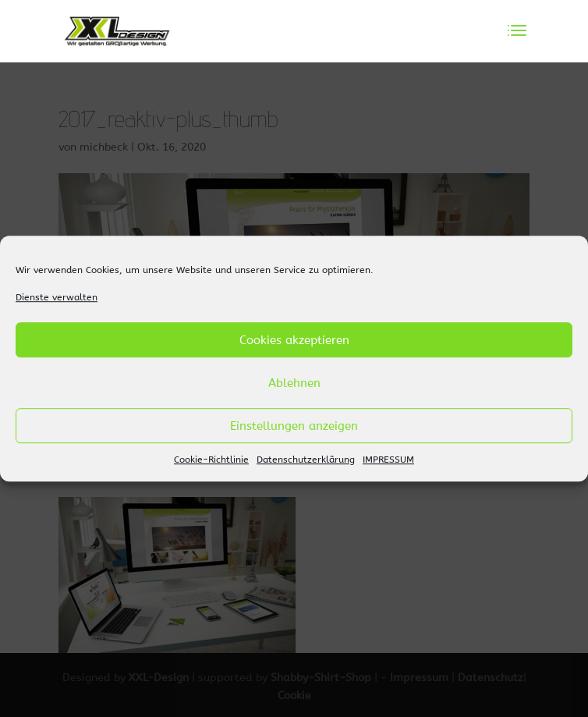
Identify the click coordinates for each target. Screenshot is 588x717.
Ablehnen (294, 383)
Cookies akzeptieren (294, 340)
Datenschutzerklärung (306, 460)
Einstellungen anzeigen (294, 426)
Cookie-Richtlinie (211, 460)
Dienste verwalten (57, 297)
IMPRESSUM (388, 460)
